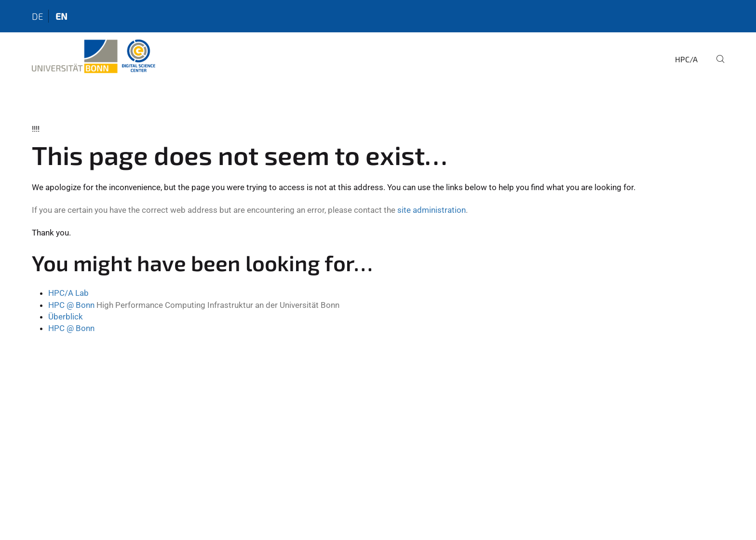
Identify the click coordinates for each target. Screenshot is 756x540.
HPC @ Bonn (71, 305)
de (38, 16)
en (61, 16)
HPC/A (686, 59)
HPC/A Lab (68, 293)
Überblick (66, 317)
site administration (432, 210)
